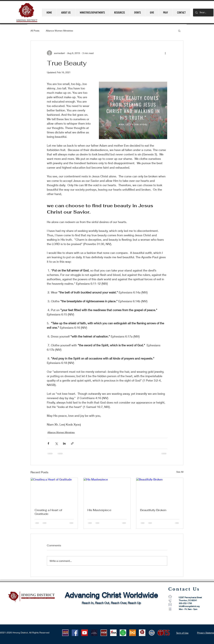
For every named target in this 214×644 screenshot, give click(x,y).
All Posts (35, 31)
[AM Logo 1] (113, 633)
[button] (179, 31)
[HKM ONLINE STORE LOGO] (104, 633)
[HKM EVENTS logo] (65, 633)
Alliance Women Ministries (59, 31)
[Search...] (203, 13)
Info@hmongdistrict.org (189, 606)
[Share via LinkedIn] (64, 443)
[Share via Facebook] (48, 443)
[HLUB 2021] (94, 633)
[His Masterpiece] (107, 491)
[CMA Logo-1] (142, 633)
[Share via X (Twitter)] (56, 443)
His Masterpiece (99, 510)
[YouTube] (85, 633)
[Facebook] (75, 633)
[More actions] (165, 53)
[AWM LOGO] (123, 633)
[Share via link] (72, 443)
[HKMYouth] (133, 633)
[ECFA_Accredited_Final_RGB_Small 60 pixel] (152, 633)
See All (180, 472)
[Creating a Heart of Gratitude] (54, 491)
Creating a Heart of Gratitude (48, 512)
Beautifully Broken (153, 510)
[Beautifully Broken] (160, 491)
